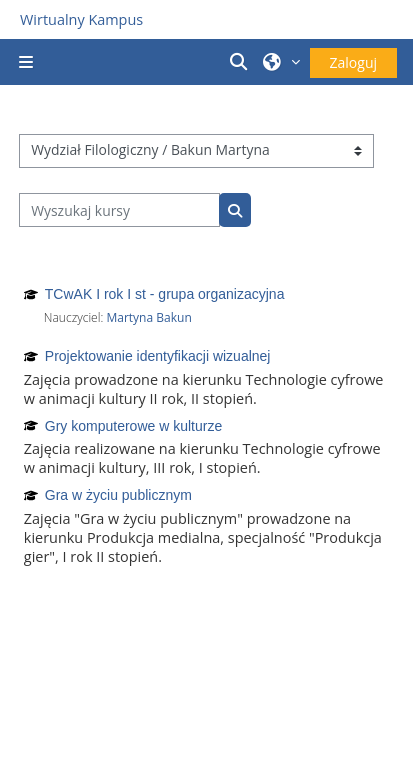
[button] (241, 62)
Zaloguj (353, 62)
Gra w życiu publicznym (118, 495)
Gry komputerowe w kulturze (133, 426)
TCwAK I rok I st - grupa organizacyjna (165, 294)
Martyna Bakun (148, 317)
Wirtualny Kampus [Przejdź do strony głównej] (81, 19)
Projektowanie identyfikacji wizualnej (158, 356)
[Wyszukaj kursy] (119, 210)
